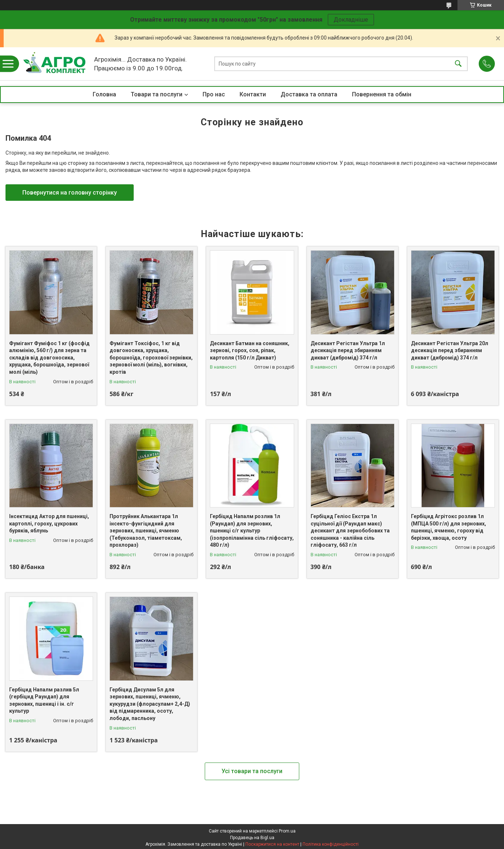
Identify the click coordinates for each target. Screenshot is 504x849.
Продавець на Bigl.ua (252, 838)
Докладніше (351, 20)
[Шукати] (458, 64)
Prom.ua (287, 831)
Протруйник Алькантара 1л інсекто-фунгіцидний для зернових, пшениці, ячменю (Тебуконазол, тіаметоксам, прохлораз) (146, 531)
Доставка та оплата (309, 94)
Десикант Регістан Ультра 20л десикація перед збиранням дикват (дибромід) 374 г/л (450, 350)
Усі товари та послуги (252, 771)
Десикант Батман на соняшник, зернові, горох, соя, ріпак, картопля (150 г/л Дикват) (250, 350)
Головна (104, 94)
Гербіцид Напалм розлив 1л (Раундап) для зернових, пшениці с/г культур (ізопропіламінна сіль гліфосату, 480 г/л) (252, 531)
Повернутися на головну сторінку (70, 193)
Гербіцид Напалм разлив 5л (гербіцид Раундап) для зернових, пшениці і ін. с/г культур (44, 700)
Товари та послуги (157, 94)
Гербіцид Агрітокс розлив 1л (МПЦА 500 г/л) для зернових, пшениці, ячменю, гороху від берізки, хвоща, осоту (449, 527)
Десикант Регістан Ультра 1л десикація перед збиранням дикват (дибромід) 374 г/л (348, 350)
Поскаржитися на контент (272, 844)
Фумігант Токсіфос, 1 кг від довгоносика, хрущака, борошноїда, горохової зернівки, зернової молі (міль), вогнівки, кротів (151, 358)
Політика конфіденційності (331, 844)
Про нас (214, 94)
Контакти (253, 94)
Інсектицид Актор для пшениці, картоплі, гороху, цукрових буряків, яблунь (49, 523)
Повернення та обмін (382, 94)
